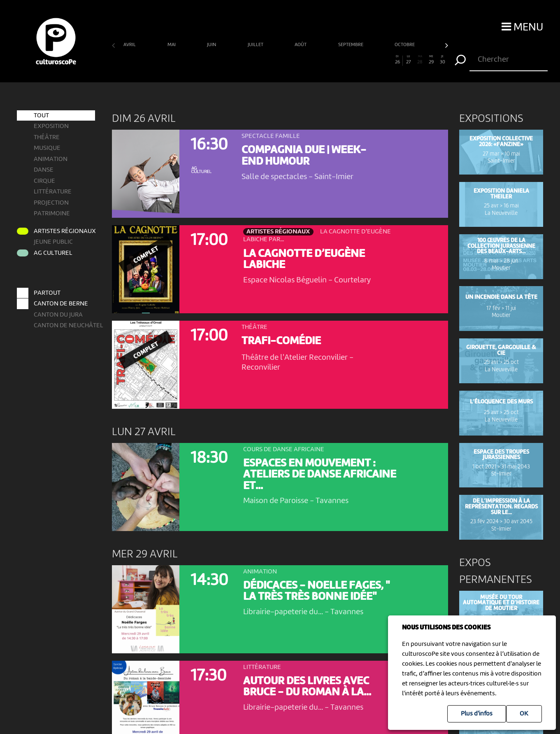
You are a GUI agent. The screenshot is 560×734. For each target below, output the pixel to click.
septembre (351, 45)
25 (386, 60)
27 (409, 60)
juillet (256, 45)
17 (297, 60)
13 (252, 60)
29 (431, 60)
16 (286, 60)
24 (375, 60)
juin (212, 45)
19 (319, 60)
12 (241, 60)
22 (353, 60)
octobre (405, 45)
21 (342, 60)
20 (330, 60)
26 (397, 60)
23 (364, 60)
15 (274, 60)
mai (172, 45)
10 (218, 60)
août (301, 45)
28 (420, 60)
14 (263, 60)
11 (230, 60)
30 (442, 60)
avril (130, 45)
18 (308, 60)
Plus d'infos (477, 714)
